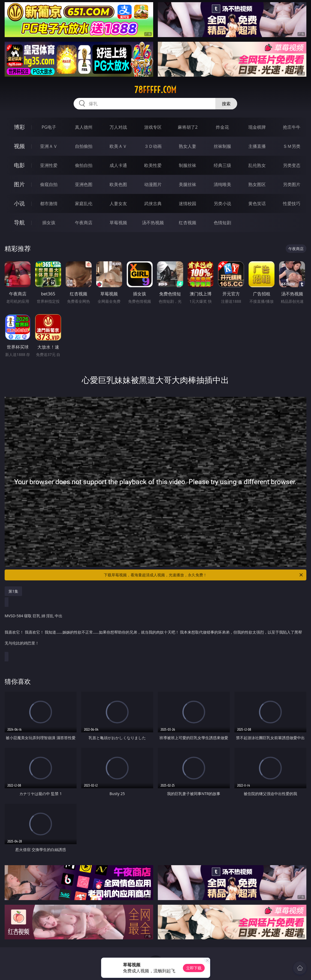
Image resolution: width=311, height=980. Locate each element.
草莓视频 (118, 223)
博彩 (19, 127)
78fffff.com (155, 90)
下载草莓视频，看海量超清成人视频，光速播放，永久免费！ (204, 575)
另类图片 (292, 184)
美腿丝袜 (188, 184)
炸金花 (222, 127)
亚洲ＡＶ (49, 146)
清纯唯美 (222, 184)
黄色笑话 (257, 203)
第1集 (13, 591)
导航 (19, 222)
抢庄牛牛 (292, 127)
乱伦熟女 (257, 165)
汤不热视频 (153, 223)
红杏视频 (188, 223)
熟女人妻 (188, 146)
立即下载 (194, 968)
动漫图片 (153, 184)
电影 (19, 165)
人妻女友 (118, 203)
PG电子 (49, 127)
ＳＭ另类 (292, 146)
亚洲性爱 (49, 165)
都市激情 (49, 203)
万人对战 (118, 127)
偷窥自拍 (49, 184)
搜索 (226, 104)
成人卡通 (118, 165)
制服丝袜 (188, 165)
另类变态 (292, 165)
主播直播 (257, 146)
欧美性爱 (153, 165)
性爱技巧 (292, 203)
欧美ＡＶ (118, 146)
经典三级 (222, 165)
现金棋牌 (257, 127)
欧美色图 (118, 184)
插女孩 (49, 223)
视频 (19, 146)
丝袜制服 (222, 146)
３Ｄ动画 (153, 146)
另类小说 (222, 203)
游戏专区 (153, 127)
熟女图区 (257, 184)
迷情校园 (188, 203)
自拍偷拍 (84, 146)
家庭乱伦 (84, 203)
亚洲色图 (84, 184)
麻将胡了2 (188, 127)
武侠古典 (153, 203)
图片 (19, 184)
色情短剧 (222, 223)
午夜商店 (84, 223)
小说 (19, 203)
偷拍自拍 (84, 165)
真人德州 (84, 127)
